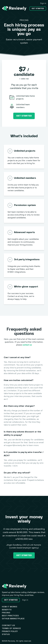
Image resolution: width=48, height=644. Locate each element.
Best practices (10, 616)
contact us (27, 345)
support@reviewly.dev (16, 445)
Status (6, 634)
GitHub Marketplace (13, 619)
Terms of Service (11, 628)
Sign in (43, 3)
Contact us (8, 625)
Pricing (6, 613)
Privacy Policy (10, 631)
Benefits (7, 610)
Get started (38, 9)
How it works (10, 607)
